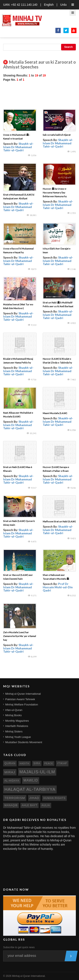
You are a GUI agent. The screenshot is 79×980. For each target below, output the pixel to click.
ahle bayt (29, 805)
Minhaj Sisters (14, 731)
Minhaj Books (13, 715)
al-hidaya (12, 781)
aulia (46, 805)
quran (10, 763)
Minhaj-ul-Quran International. (29, 976)
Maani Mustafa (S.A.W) (55, 413)
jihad (34, 798)
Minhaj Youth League (18, 737)
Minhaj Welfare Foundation (22, 705)
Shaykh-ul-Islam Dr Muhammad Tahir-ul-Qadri (18, 147)
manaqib (11, 805)
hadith (24, 763)
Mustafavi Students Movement (24, 742)
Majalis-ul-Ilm (37, 772)
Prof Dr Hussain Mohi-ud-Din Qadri (58, 587)
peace (49, 763)
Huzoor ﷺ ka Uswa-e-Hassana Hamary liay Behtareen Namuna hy (55, 192)
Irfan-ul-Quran (14, 710)
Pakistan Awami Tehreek (20, 699)
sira (37, 763)
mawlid (31, 780)
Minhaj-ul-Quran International (23, 694)
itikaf (62, 763)
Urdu (63, 5)
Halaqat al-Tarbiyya (30, 789)
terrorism (15, 798)
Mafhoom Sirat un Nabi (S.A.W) (59, 521)
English (49, 5)
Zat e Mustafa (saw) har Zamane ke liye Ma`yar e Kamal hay (20, 636)
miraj (10, 772)
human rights (54, 798)
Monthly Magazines (17, 721)
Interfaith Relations (17, 726)
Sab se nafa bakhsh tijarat (57, 135)
